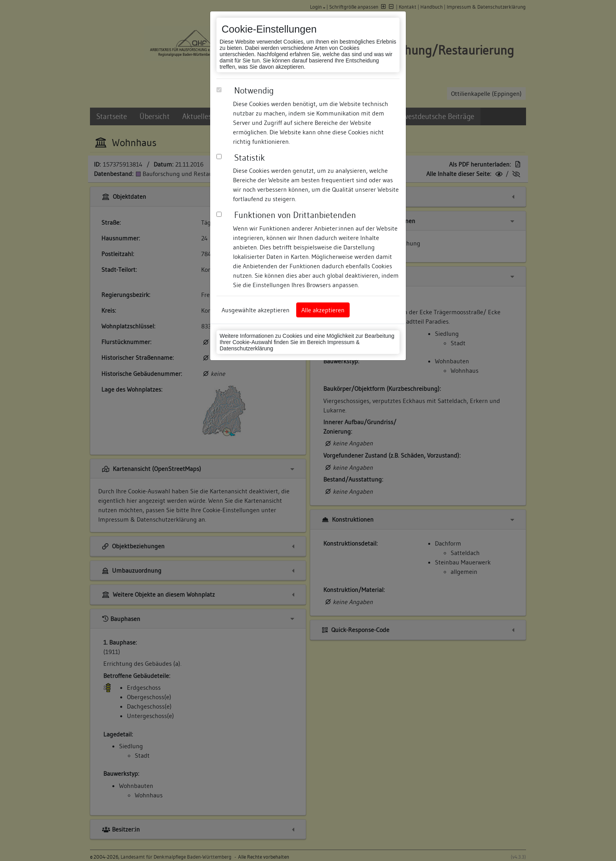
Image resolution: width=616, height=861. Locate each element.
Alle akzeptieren (323, 310)
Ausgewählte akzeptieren (256, 310)
